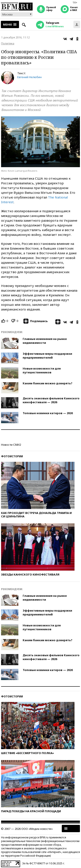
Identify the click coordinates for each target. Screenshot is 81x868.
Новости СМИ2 (11, 445)
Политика (8, 43)
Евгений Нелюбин (29, 77)
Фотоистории (12, 456)
